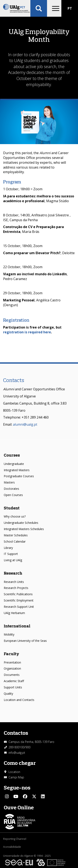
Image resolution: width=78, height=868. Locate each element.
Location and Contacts (19, 700)
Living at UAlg (13, 560)
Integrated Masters (17, 470)
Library (8, 548)
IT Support (11, 554)
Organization (12, 668)
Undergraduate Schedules (21, 523)
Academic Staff (14, 681)
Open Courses (13, 495)
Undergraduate (14, 464)
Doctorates (11, 489)
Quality (8, 694)
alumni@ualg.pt (25, 424)
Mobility (9, 634)
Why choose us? (15, 516)
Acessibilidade (12, 847)
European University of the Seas (25, 641)
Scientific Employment (19, 600)
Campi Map (16, 777)
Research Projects (16, 588)
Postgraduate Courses (19, 476)
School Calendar (15, 541)
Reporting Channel (15, 839)
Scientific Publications (18, 594)
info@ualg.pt (17, 753)
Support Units (13, 687)
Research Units (14, 582)
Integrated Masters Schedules (24, 529)
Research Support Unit (19, 607)
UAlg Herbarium (14, 613)
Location (14, 772)
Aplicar (39, 8)
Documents (12, 675)
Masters (9, 482)
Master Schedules (16, 535)
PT (70, 8)
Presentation (12, 662)
